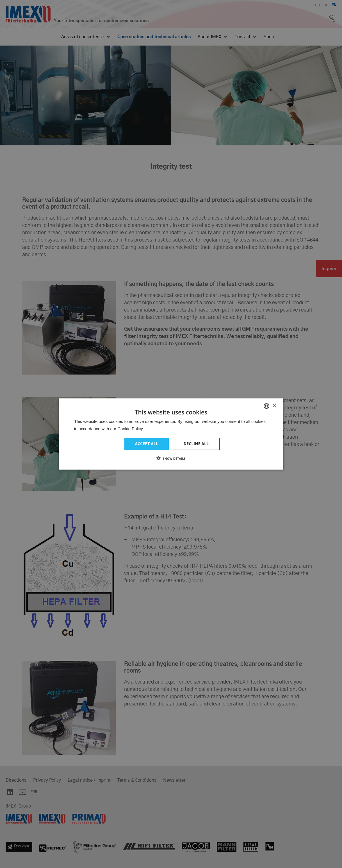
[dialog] (171, 434)
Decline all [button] (197, 444)
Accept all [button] (146, 444)
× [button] (274, 405)
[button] (171, 459)
